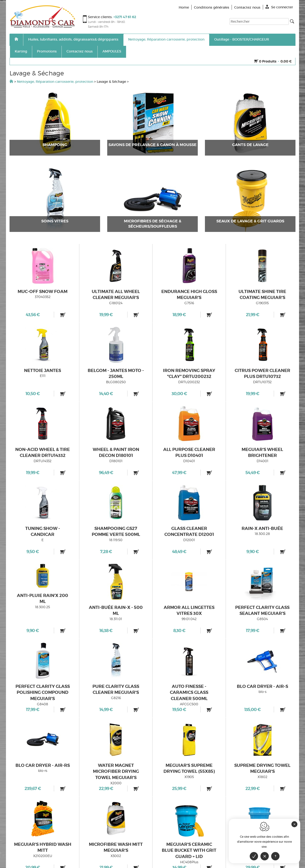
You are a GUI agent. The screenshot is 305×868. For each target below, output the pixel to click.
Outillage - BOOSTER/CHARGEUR (242, 39)
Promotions (47, 51)
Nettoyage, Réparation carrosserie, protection (166, 39)
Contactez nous (80, 51)
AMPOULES (112, 51)
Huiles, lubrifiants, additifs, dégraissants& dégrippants (73, 39)
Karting (21, 51)
